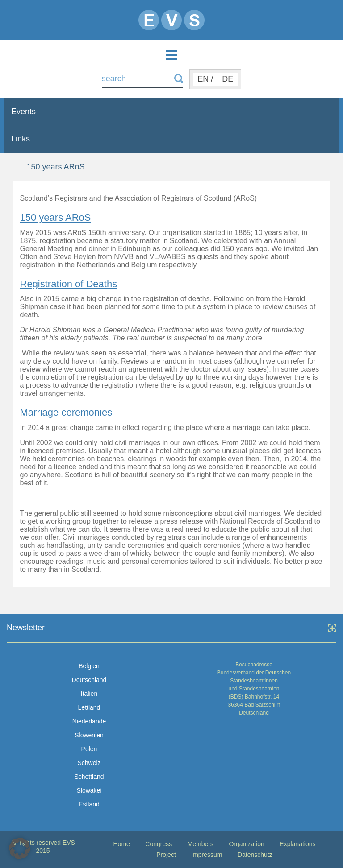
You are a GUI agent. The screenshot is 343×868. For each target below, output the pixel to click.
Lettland (89, 707)
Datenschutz (255, 855)
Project (166, 855)
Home (121, 844)
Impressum (207, 855)
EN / (205, 79)
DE (228, 79)
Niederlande (89, 721)
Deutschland (89, 680)
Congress (159, 844)
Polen (89, 749)
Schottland (89, 777)
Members (201, 844)
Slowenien (89, 735)
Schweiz (89, 763)
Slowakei (89, 790)
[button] (20, 848)
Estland (89, 804)
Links (21, 139)
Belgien (89, 666)
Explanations (297, 844)
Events (23, 112)
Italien (89, 694)
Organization (246, 844)
